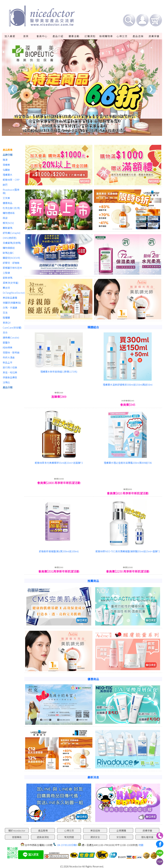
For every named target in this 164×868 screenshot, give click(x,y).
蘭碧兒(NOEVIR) (11, 258)
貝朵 (5, 332)
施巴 (5, 185)
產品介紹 (58, 36)
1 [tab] (68, 134)
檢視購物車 (106, 36)
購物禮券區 (9, 213)
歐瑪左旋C (8, 253)
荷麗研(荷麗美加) (12, 303)
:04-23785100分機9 (67, 845)
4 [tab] (82, 134)
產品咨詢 (138, 36)
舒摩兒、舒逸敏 (11, 263)
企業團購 (121, 830)
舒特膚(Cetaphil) (12, 233)
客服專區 (17, 837)
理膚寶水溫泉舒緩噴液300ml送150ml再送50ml (128, 385)
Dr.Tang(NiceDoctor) (13, 293)
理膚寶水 (8, 175)
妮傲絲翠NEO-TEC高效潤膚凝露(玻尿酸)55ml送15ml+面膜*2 (128, 551)
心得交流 (122, 36)
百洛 (5, 313)
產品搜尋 (8, 150)
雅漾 (5, 160)
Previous (13, 89)
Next (151, 89)
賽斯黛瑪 (8, 228)
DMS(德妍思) (10, 238)
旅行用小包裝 (10, 367)
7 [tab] (96, 134)
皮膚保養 (154, 36)
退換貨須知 (43, 837)
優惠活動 (74, 36)
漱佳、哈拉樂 (10, 372)
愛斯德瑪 (8, 278)
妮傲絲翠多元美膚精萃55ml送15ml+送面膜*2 (59, 463)
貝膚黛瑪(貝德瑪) (12, 243)
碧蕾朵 (6, 342)
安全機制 (121, 837)
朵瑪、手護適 (10, 308)
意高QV (7, 323)
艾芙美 (6, 198)
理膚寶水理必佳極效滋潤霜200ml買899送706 (128, 463)
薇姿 (5, 218)
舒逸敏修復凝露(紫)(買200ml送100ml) (59, 551)
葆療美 (6, 165)
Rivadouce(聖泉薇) (11, 191)
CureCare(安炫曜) (12, 328)
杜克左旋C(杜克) (11, 208)
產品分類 (8, 387)
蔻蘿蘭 (6, 318)
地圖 (141, 845)
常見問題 (69, 837)
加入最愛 (10, 36)
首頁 (26, 36)
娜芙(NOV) (8, 223)
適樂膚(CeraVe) (11, 337)
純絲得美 (8, 347)
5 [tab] (87, 134)
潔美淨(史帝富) (11, 283)
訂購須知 (90, 36)
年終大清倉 (9, 357)
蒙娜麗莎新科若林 (12, 268)
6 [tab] (92, 134)
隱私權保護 (147, 837)
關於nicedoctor (17, 830)
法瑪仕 (6, 382)
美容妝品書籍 (10, 298)
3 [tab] (77, 134)
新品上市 (8, 362)
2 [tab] (72, 134)
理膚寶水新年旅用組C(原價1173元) (59, 372)
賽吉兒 (6, 288)
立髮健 (6, 273)
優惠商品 (8, 203)
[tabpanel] (82, 88)
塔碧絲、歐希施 (11, 352)
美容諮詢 (95, 830)
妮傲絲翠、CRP (11, 180)
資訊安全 (95, 837)
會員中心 (42, 36)
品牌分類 (8, 155)
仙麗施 (6, 170)
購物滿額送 (9, 248)
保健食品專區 (10, 377)
